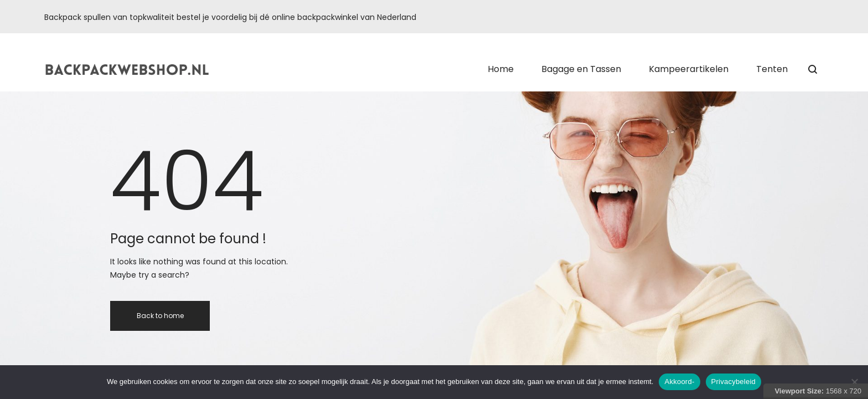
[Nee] (854, 382)
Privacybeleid (734, 382)
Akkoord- (679, 382)
